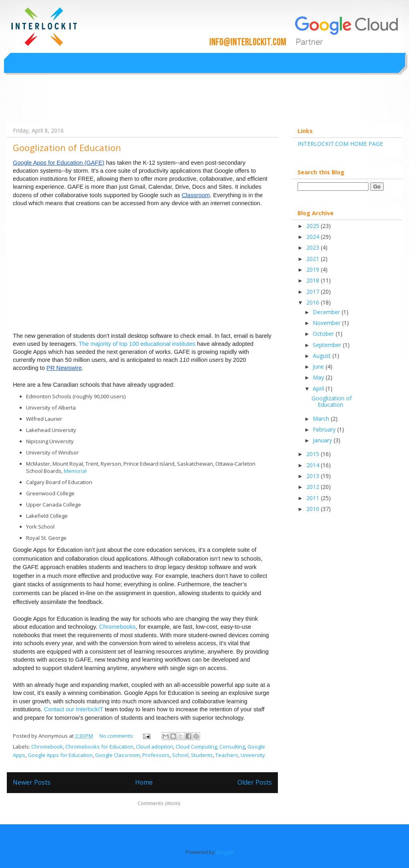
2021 (314, 259)
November (327, 323)
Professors (156, 755)
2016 (314, 302)
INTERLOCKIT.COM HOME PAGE (340, 144)
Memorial (75, 471)
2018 (314, 280)
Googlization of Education (67, 147)
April (319, 389)
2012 (314, 487)
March (322, 419)
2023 (314, 247)
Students (202, 755)
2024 (314, 237)
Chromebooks (117, 627)
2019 (314, 269)
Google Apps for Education (60, 755)
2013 (314, 476)
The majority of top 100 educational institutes (137, 344)
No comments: (117, 736)
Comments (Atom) (159, 803)
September (328, 345)
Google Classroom (117, 755)
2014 (314, 465)
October (324, 334)
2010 (314, 509)
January (323, 440)
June (319, 366)
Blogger (225, 852)
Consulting (232, 747)
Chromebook (47, 747)
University (253, 755)
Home (144, 782)
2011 (314, 498)
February (325, 429)
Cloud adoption (155, 747)
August (323, 356)
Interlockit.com (44, 104)
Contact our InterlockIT (73, 709)
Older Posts (255, 782)
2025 (314, 226)
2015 (314, 454)
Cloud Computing (196, 747)
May (319, 377)
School (180, 755)
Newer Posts (32, 782)
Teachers (227, 755)
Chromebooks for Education (99, 747)
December (327, 312)
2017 (314, 292)
